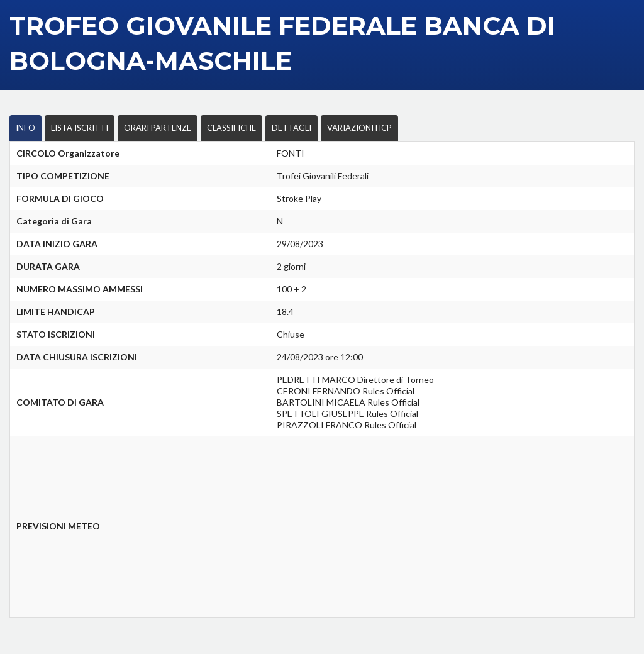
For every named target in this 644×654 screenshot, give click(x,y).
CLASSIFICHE (231, 128)
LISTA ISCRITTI (80, 128)
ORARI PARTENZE (158, 128)
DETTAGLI (291, 128)
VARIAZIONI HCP (359, 128)
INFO (25, 128)
